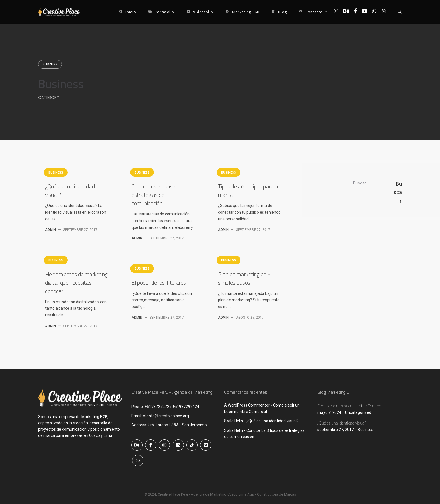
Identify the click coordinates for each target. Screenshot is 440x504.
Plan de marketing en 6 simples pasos (244, 278)
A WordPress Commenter (247, 405)
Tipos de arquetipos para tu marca (249, 191)
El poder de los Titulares (159, 283)
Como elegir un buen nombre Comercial (351, 406)
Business (50, 64)
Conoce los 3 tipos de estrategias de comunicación (155, 195)
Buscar (359, 183)
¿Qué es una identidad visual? (70, 191)
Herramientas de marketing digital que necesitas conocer (76, 283)
